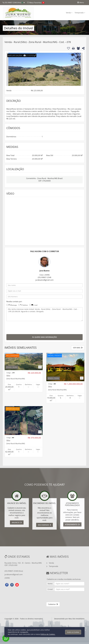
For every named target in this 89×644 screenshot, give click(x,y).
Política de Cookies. (48, 634)
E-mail (35, 305)
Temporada (80, 13)
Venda (69, 13)
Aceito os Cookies (73, 632)
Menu (81, 2)
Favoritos (34, 3)
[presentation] (24, 327)
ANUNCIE (17, 522)
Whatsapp (13, 305)
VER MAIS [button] (78, 348)
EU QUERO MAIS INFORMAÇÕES (45, 337)
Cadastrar (53, 604)
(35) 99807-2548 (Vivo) (14, 2)
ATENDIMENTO (72, 524)
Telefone (25, 305)
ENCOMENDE (44, 525)
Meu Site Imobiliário (76, 619)
